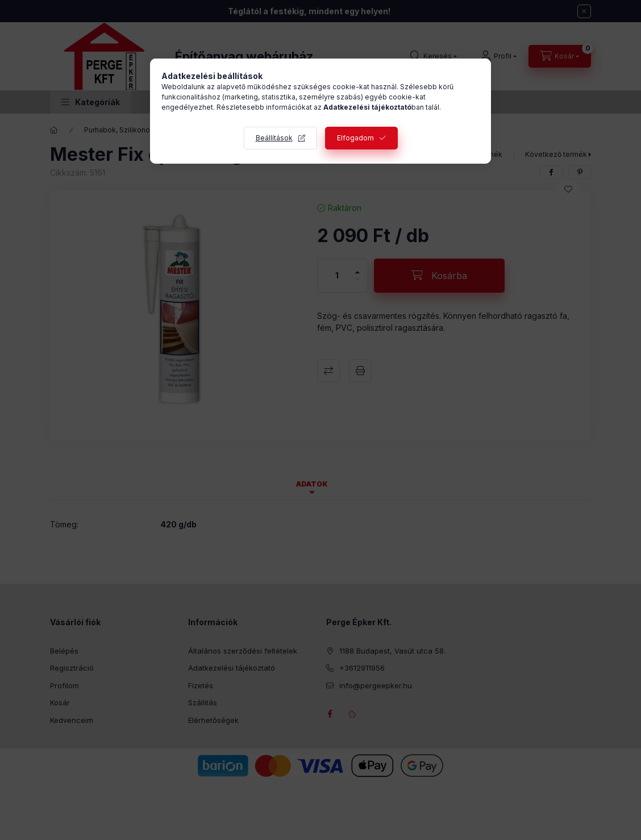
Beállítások (274, 138)
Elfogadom (355, 138)
